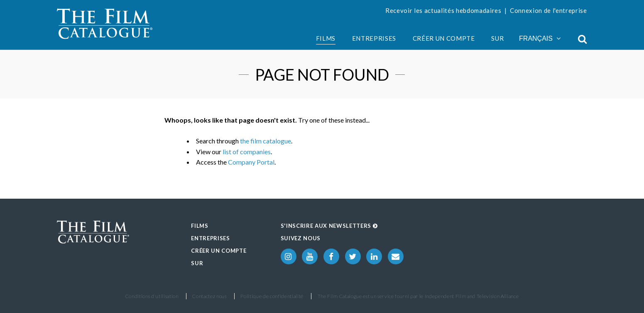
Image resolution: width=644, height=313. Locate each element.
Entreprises (374, 38)
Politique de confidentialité (272, 296)
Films (326, 38)
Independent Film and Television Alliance (472, 296)
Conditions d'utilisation (152, 296)
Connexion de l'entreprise (549, 10)
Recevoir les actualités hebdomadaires (443, 10)
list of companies (247, 152)
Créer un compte (444, 38)
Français (540, 38)
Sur (497, 38)
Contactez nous (209, 296)
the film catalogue (266, 141)
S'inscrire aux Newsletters (329, 226)
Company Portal (251, 162)
